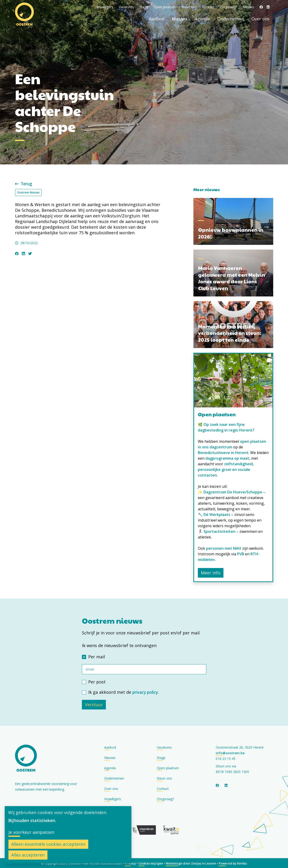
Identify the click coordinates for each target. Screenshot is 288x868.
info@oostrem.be (230, 752)
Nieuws (248, 7)
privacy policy (146, 692)
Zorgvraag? (228, 7)
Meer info (211, 572)
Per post (97, 682)
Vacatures (126, 7)
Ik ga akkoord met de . (125, 692)
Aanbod (157, 19)
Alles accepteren (28, 855)
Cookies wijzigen (151, 863)
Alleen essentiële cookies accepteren (48, 844)
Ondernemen (231, 19)
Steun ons (189, 7)
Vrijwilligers (105, 7)
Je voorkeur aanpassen (31, 832)
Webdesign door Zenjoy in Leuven (191, 863)
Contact (208, 7)
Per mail (97, 656)
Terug (24, 184)
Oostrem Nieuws (28, 192)
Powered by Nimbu (233, 863)
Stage (144, 7)
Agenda (202, 19)
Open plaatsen (165, 7)
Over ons (260, 19)
